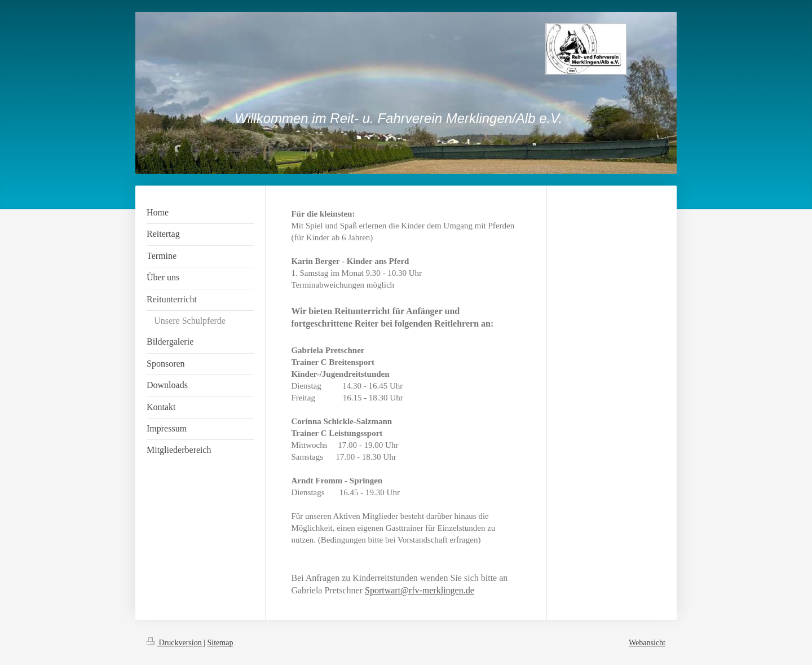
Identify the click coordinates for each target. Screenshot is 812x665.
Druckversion (175, 643)
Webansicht (647, 643)
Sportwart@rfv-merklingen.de (420, 590)
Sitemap (220, 643)
